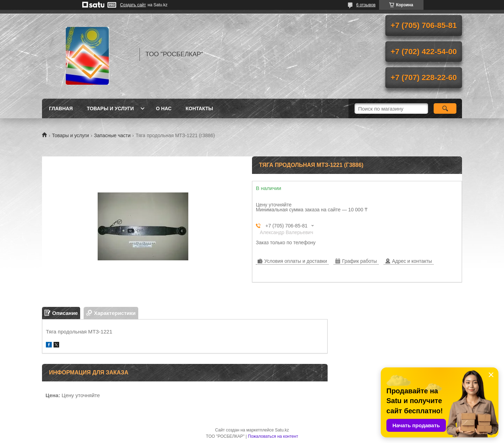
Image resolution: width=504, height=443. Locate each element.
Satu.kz (282, 430)
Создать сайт (133, 5)
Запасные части (112, 135)
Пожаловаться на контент (273, 436)
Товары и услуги (110, 108)
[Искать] (445, 108)
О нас (164, 108)
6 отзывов (366, 5)
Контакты (199, 108)
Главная (61, 108)
